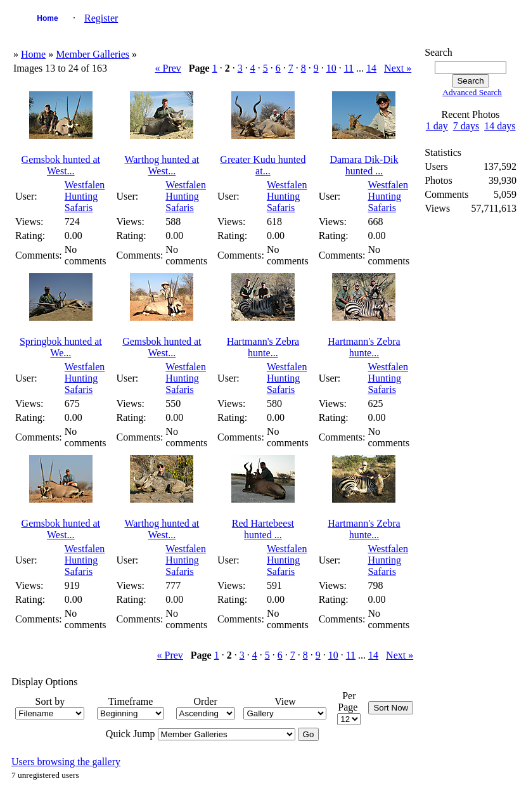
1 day (437, 126)
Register (101, 18)
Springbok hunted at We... (61, 347)
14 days (500, 126)
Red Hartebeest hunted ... (263, 529)
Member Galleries (93, 54)
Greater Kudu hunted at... (263, 165)
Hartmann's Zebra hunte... (263, 347)
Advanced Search (472, 92)
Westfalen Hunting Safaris (85, 196)
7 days (466, 126)
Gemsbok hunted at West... (61, 165)
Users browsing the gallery (66, 762)
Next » (398, 68)
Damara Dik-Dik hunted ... (364, 165)
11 (349, 68)
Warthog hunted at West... (162, 165)
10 (331, 68)
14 (371, 68)
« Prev (168, 68)
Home (47, 18)
